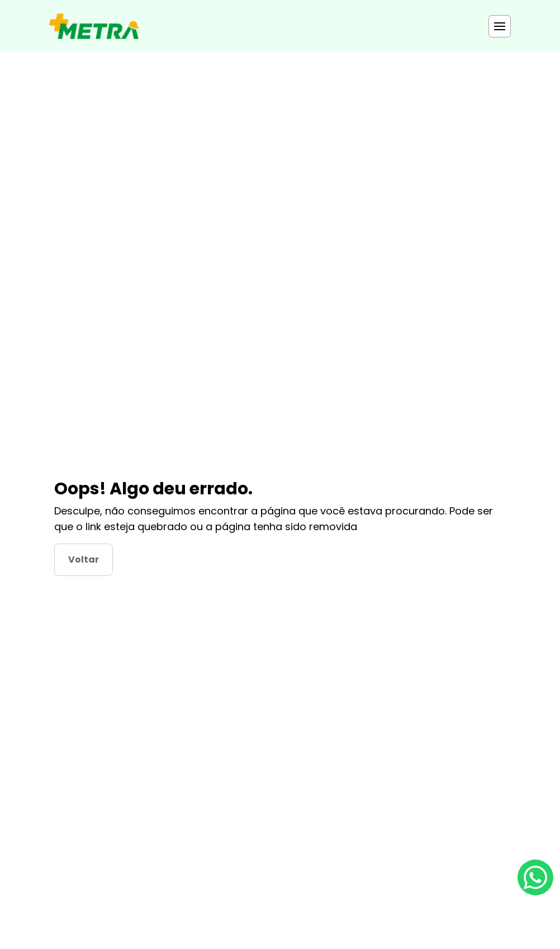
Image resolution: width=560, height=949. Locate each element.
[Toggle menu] (500, 26)
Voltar (84, 560)
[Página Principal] (94, 26)
